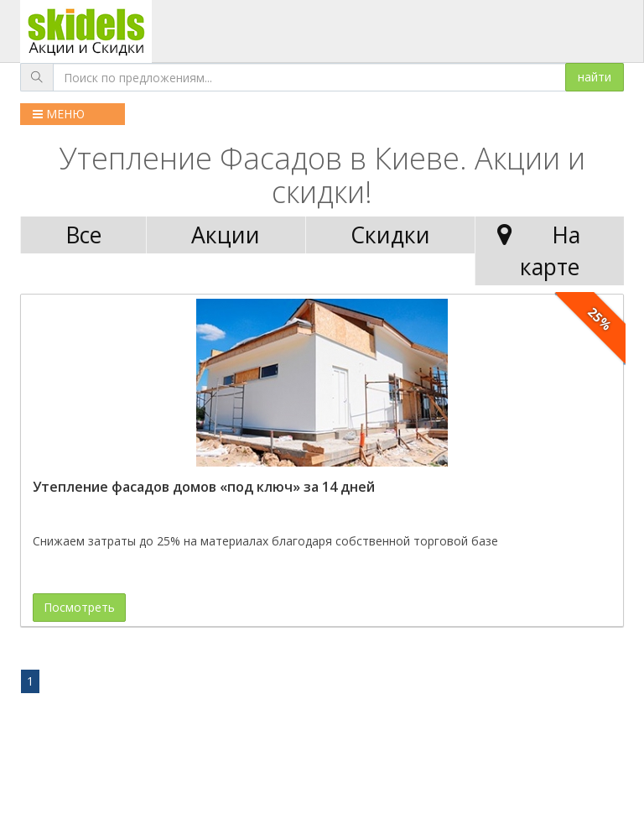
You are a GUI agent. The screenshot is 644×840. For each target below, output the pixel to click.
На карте (535, 250)
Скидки (390, 235)
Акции (226, 235)
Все (83, 235)
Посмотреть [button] (79, 607)
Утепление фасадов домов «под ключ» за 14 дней (204, 487)
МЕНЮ (59, 114)
